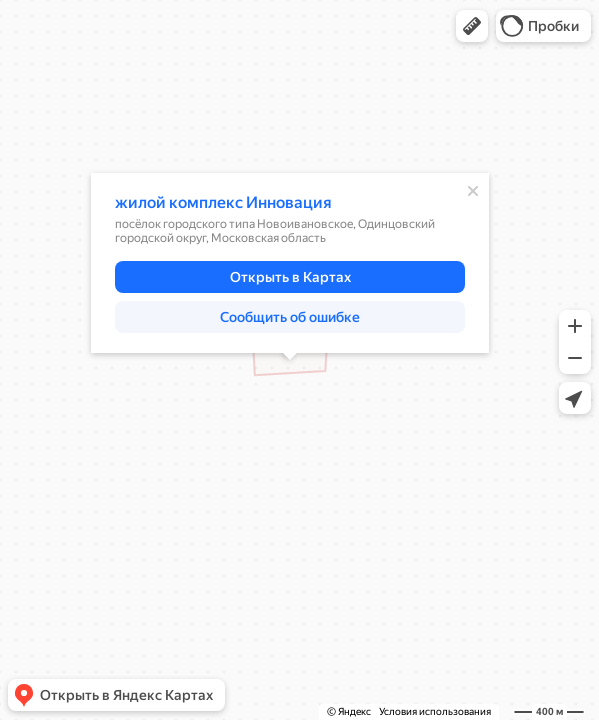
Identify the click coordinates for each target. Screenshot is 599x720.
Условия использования (435, 711)
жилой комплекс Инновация (223, 202)
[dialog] (290, 263)
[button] (472, 26)
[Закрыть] (473, 191)
